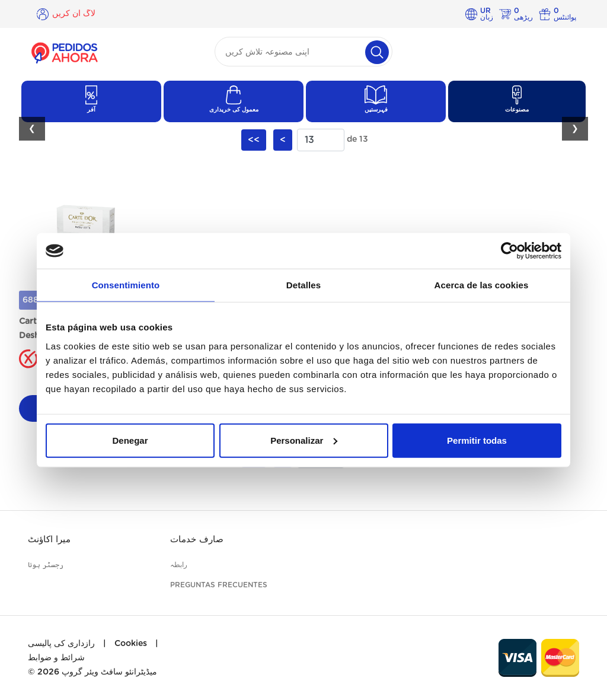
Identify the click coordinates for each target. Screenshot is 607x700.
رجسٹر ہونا (46, 565)
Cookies (131, 644)
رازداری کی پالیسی (61, 644)
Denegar (130, 440)
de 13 (357, 139)
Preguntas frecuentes (219, 585)
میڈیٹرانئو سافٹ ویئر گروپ (109, 672)
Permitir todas (477, 440)
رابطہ (179, 565)
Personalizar (304, 440)
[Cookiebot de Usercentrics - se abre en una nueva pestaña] (509, 251)
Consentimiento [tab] (126, 285)
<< (254, 140)
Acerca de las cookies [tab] (482, 285)
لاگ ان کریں (74, 14)
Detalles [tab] (303, 285)
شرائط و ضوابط (56, 658)
